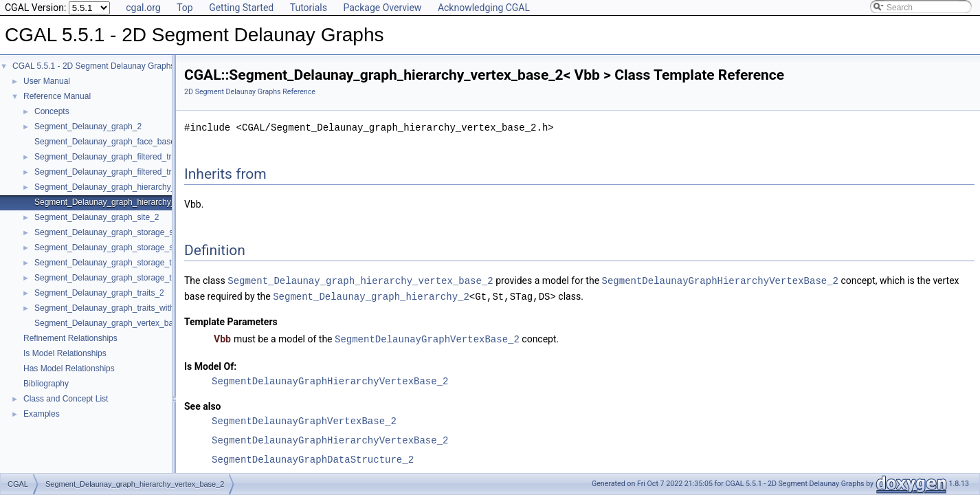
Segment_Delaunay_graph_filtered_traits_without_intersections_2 (155, 172)
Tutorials (309, 8)
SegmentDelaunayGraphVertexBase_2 (427, 337)
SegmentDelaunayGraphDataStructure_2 (313, 458)
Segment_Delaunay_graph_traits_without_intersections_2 (140, 308)
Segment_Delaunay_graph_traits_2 (99, 293)
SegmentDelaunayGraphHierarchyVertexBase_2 (720, 280)
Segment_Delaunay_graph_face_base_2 (109, 142)
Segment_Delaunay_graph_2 (88, 126)
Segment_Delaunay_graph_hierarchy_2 (107, 187)
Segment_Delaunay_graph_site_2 (97, 217)
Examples (42, 414)
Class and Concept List (66, 399)
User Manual (47, 81)
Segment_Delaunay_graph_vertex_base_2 (113, 323)
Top (185, 8)
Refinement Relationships (70, 338)
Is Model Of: (210, 364)
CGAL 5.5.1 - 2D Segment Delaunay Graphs (93, 66)
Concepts (52, 111)
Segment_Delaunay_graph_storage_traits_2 (115, 263)
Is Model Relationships (65, 353)
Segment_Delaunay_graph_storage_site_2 (113, 232)
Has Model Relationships (69, 368)
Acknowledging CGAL (484, 8)
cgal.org (143, 8)
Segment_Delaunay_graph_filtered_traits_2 (114, 157)
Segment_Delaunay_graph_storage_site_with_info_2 (131, 247)
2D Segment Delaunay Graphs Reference (250, 92)
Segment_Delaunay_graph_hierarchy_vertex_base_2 (132, 202)
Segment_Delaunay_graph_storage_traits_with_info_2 (134, 278)
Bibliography (46, 384)
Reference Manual (57, 96)
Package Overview (382, 8)
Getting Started (241, 8)
